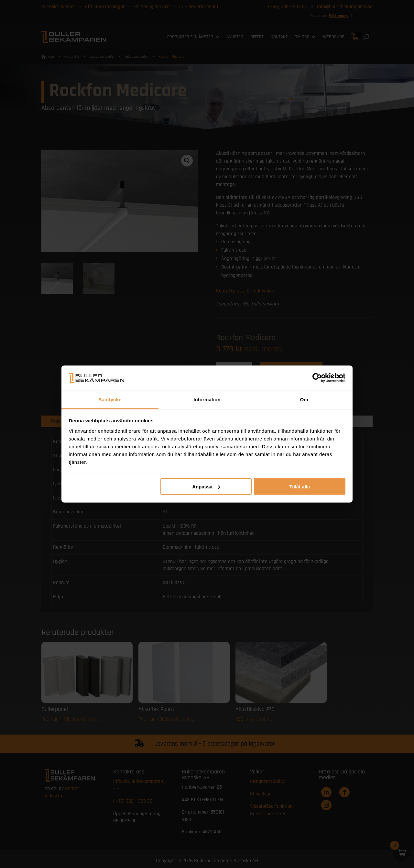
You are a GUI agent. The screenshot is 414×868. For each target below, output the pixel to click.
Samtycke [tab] (110, 399)
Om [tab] (304, 399)
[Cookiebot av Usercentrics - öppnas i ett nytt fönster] (317, 378)
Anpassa (206, 487)
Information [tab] (207, 399)
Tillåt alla (300, 487)
